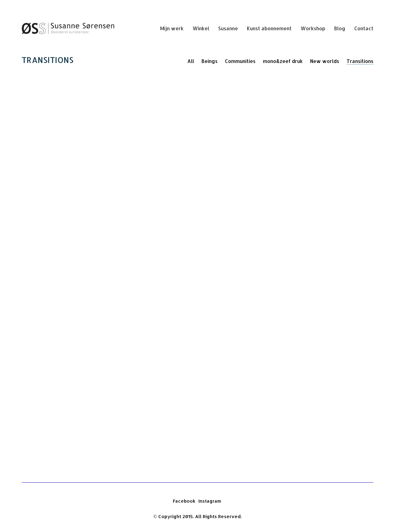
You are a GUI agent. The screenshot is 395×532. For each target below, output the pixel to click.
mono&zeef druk (283, 61)
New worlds (325, 61)
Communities (240, 61)
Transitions (360, 61)
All (191, 61)
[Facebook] (184, 501)
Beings (210, 61)
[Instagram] (210, 501)
